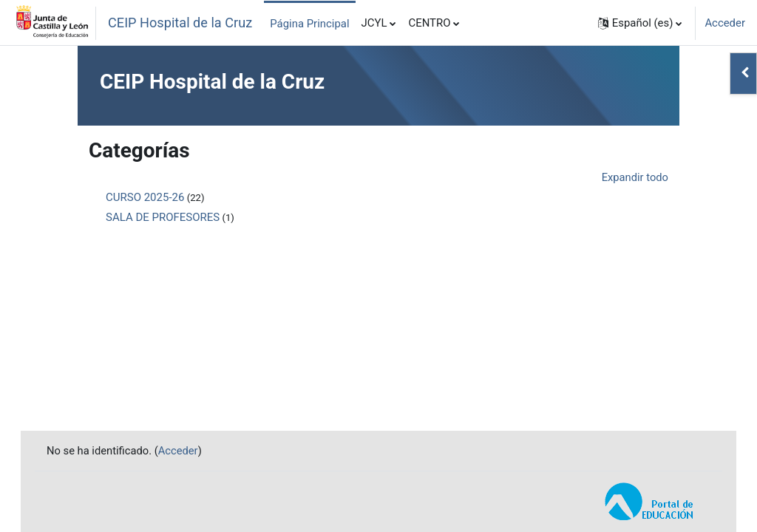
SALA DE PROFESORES (163, 217)
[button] (640, 23)
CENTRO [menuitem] (429, 23)
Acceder (725, 23)
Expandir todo (635, 177)
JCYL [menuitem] (374, 23)
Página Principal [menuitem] (309, 24)
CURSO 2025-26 (145, 197)
